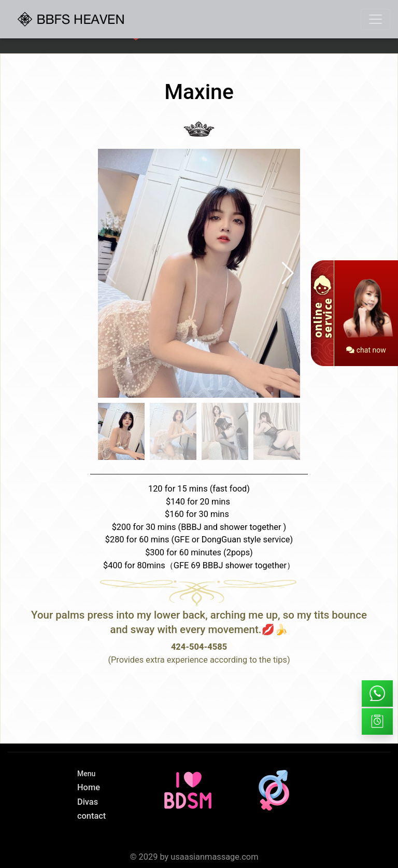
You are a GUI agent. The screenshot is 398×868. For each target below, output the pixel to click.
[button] (288, 273)
